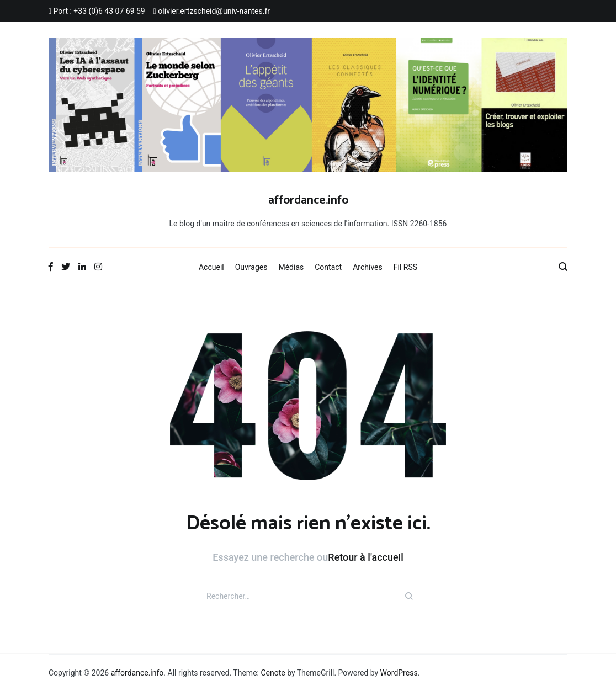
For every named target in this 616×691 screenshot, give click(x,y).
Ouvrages (251, 267)
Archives (368, 267)
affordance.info (308, 200)
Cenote (273, 673)
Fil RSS (405, 267)
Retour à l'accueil (365, 557)
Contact (328, 267)
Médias (291, 267)
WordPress (399, 673)
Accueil (211, 267)
